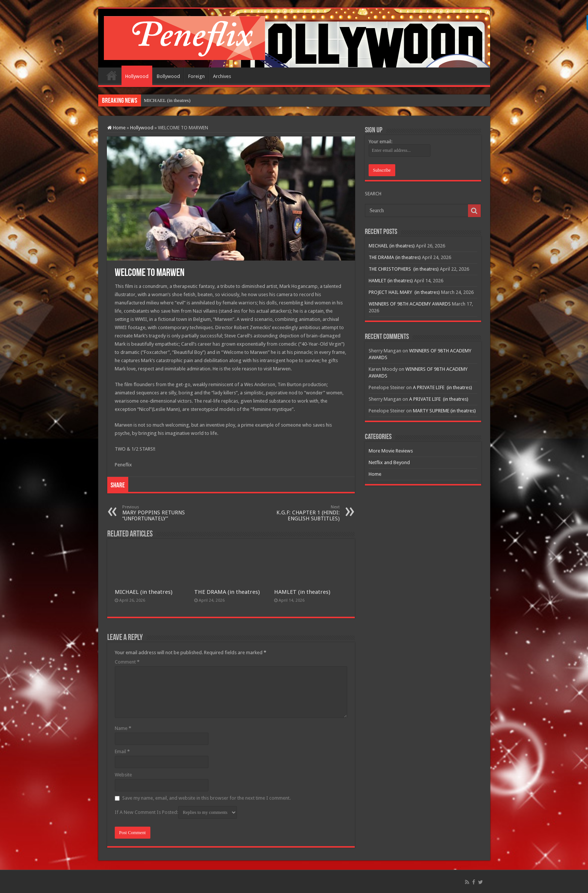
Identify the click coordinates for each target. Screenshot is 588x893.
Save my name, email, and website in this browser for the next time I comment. (206, 798)
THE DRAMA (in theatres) (227, 592)
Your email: (380, 142)
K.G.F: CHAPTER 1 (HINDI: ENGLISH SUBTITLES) (301, 513)
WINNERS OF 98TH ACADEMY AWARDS (410, 304)
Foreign (196, 76)
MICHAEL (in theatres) (167, 100)
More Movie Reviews (391, 451)
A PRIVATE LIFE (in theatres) (442, 387)
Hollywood (137, 76)
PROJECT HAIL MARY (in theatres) (404, 292)
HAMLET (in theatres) (302, 592)
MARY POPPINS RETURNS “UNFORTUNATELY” (161, 513)
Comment (127, 662)
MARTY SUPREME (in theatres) (444, 411)
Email (122, 751)
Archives (222, 76)
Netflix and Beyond (389, 462)
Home (112, 75)
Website (123, 775)
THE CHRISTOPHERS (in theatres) (404, 269)
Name (123, 728)
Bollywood (168, 76)
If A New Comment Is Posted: (176, 812)
